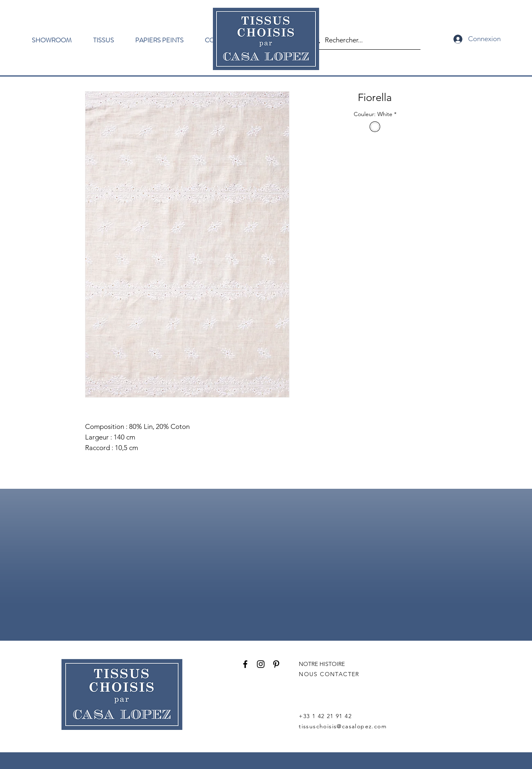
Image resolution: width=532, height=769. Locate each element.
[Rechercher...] (364, 40)
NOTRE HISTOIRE (322, 664)
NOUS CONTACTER (329, 674)
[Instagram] (261, 664)
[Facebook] (245, 664)
